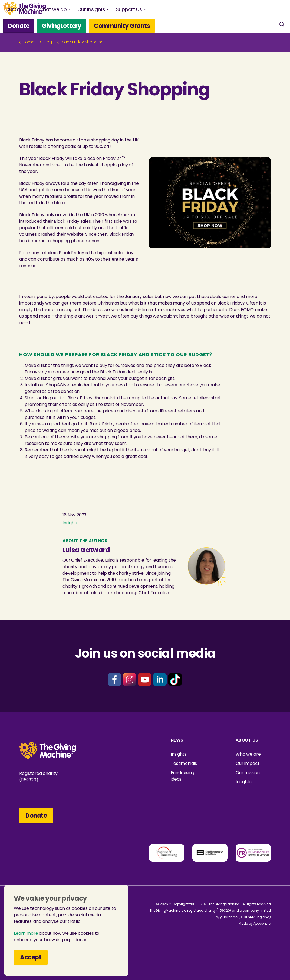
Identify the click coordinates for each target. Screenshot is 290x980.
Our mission (248, 773)
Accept (31, 957)
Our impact (248, 763)
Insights (70, 523)
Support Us (129, 9)
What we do (52, 9)
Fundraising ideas (182, 776)
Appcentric (262, 924)
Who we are (248, 754)
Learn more (26, 933)
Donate (19, 26)
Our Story (16, 9)
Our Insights (91, 9)
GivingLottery (62, 26)
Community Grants (122, 26)
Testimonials (184, 763)
